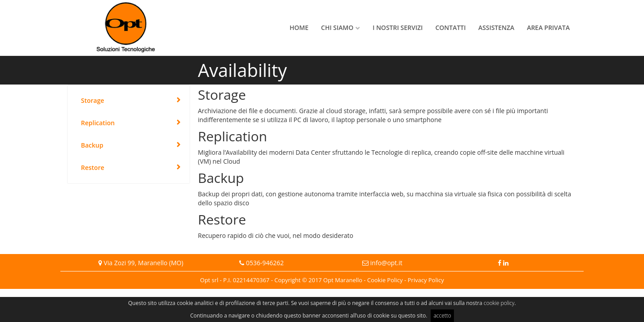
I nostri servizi (398, 28)
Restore (93, 167)
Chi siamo (337, 28)
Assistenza (497, 28)
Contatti (450, 28)
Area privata (548, 28)
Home (299, 28)
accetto (442, 316)
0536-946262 (265, 263)
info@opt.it (386, 263)
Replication (98, 123)
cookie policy (499, 303)
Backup (92, 145)
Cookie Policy (385, 280)
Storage (93, 100)
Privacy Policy (426, 280)
